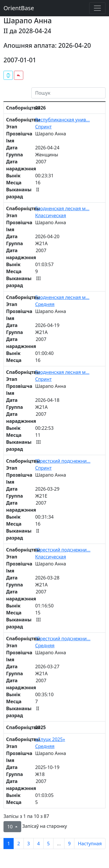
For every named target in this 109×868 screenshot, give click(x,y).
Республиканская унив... (62, 120)
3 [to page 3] (29, 844)
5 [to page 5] (48, 844)
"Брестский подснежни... (63, 461)
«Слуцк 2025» (50, 739)
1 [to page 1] (9, 844)
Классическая (51, 215)
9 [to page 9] (69, 844)
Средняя (45, 304)
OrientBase (19, 8)
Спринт (43, 127)
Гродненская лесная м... (62, 208)
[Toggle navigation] (97, 8)
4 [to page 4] (39, 844)
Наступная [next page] (90, 844)
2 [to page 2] (18, 844)
